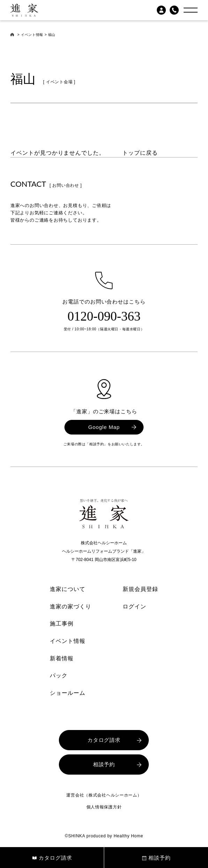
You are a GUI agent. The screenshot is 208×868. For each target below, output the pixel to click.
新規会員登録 (140, 589)
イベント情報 (32, 35)
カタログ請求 (104, 740)
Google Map (104, 427)
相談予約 (104, 764)
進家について (68, 589)
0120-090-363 (104, 316)
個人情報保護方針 (104, 807)
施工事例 (62, 624)
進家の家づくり (71, 606)
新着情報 (62, 658)
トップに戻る (140, 153)
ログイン (134, 606)
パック (59, 675)
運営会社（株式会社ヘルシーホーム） (104, 795)
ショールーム (68, 693)
